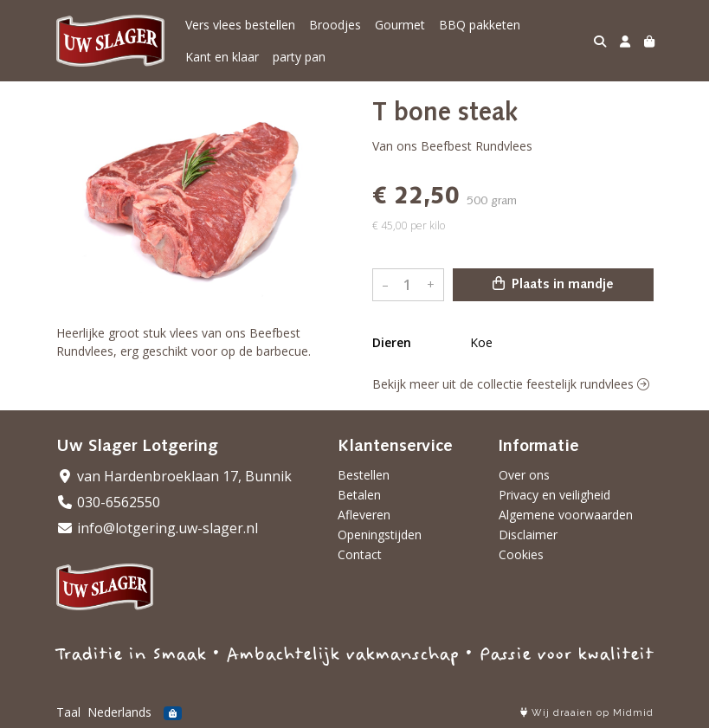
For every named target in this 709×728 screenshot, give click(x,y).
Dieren (392, 342)
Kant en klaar (222, 57)
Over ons (524, 475)
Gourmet (400, 25)
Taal (68, 712)
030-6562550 (108, 502)
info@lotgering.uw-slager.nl (157, 528)
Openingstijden (380, 535)
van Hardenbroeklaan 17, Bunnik (174, 476)
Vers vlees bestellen (240, 25)
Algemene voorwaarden (566, 515)
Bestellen (364, 475)
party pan (299, 57)
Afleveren (364, 515)
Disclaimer (528, 535)
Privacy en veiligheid (554, 495)
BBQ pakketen (480, 25)
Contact (360, 554)
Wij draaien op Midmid (587, 713)
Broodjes (335, 25)
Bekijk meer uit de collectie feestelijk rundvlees (511, 384)
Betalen (359, 495)
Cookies (521, 554)
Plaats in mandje (553, 284)
